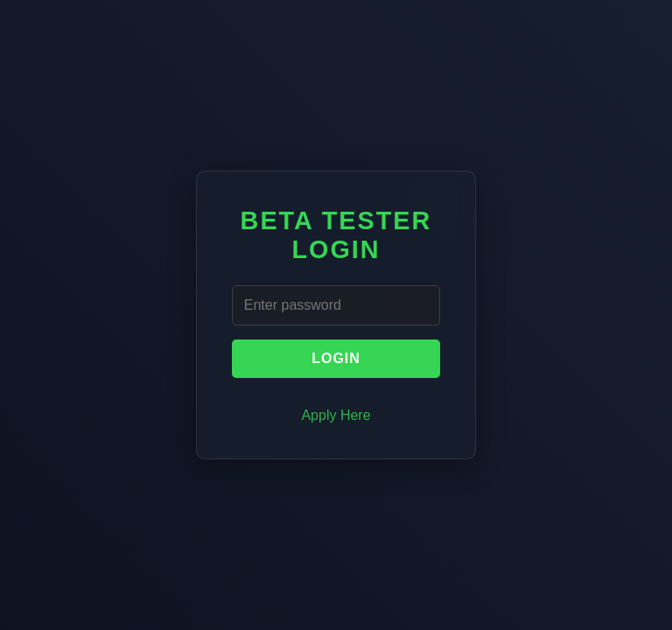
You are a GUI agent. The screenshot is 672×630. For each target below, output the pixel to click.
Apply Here (336, 415)
